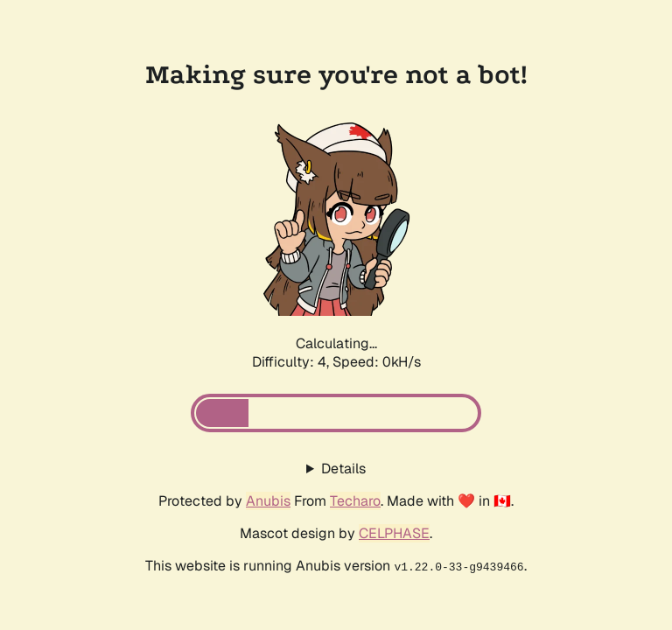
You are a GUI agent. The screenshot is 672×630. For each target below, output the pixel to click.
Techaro (355, 501)
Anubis (268, 501)
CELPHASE (394, 533)
